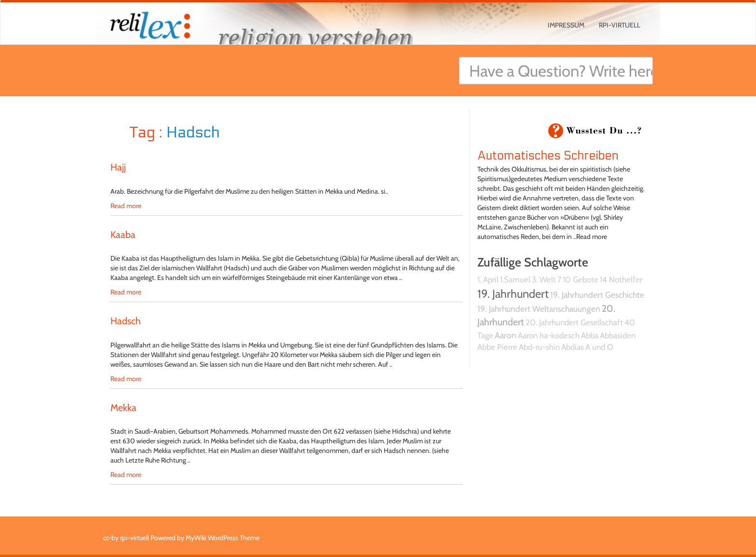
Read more (126, 206)
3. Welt (544, 279)
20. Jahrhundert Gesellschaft (574, 322)
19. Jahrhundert (513, 294)
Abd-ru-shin (539, 347)
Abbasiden (618, 335)
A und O (599, 347)
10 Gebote (580, 279)
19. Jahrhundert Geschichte (597, 295)
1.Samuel (515, 279)
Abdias (573, 347)
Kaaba (123, 235)
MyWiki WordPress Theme (223, 538)
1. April (488, 279)
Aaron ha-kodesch (549, 335)
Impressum (566, 25)
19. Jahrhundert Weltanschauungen (539, 309)
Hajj (118, 167)
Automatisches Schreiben (548, 156)
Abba (590, 335)
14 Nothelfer (621, 279)
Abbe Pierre (497, 347)
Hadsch (126, 321)
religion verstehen (315, 37)
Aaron (506, 335)
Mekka (123, 408)
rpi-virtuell (620, 25)
